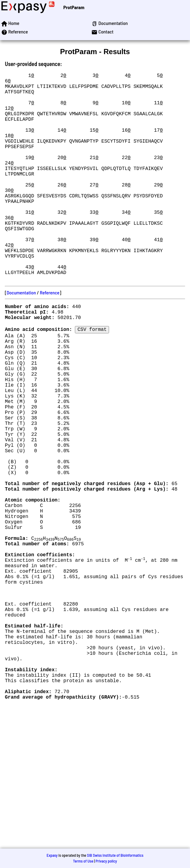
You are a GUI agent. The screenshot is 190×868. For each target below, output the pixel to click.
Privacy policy (106, 861)
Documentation (21, 339)
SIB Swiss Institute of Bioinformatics (115, 855)
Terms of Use (83, 861)
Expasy (52, 855)
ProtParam (74, 7)
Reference (50, 339)
